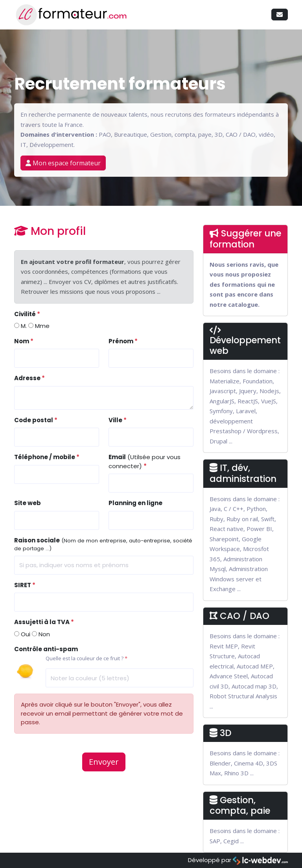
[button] (280, 15)
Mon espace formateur (63, 163)
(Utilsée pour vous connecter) (145, 461)
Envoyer (104, 762)
